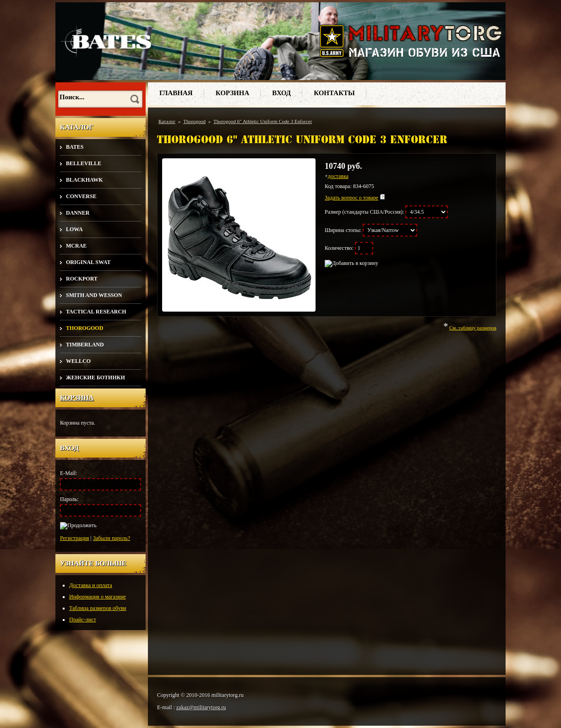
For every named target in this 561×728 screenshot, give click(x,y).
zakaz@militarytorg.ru (201, 707)
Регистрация (75, 538)
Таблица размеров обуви (98, 608)
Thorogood (84, 328)
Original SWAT (88, 262)
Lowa (74, 229)
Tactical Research (96, 312)
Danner (78, 213)
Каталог (167, 121)
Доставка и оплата (91, 585)
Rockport (82, 279)
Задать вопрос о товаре (351, 198)
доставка (338, 176)
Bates (75, 147)
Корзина (77, 398)
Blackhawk (84, 180)
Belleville (84, 163)
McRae (76, 246)
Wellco (78, 361)
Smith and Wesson (94, 295)
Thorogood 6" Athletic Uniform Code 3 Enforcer (263, 121)
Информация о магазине (98, 597)
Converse (81, 196)
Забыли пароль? (112, 538)
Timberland (85, 345)
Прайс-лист (83, 620)
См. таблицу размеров (473, 328)
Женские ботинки (95, 377)
